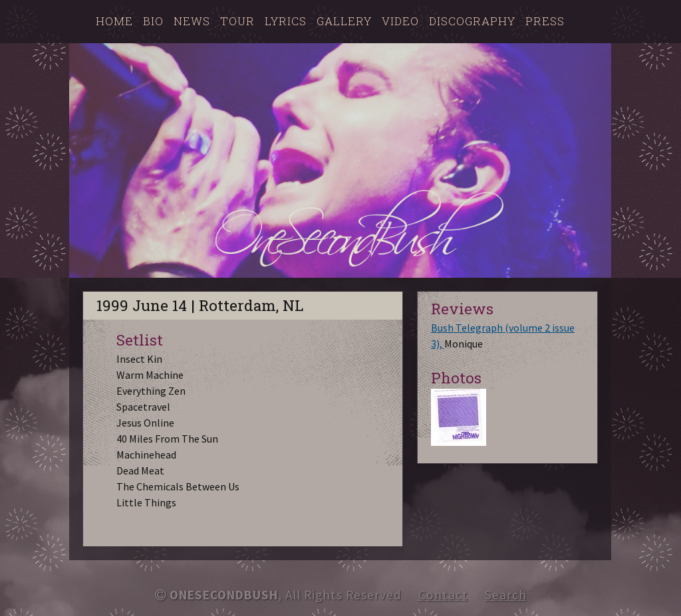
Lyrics (286, 21)
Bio (153, 21)
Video (400, 21)
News (192, 21)
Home (114, 21)
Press (545, 21)
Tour (237, 21)
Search (506, 595)
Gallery (344, 21)
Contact (443, 595)
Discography (472, 21)
